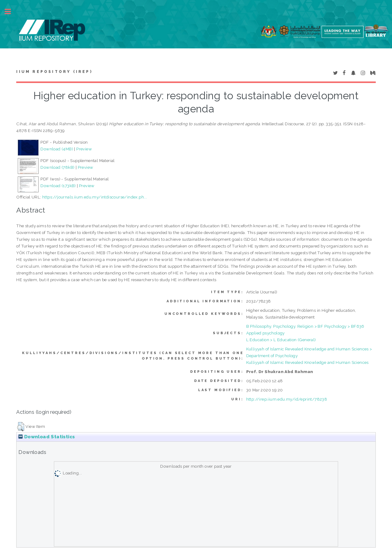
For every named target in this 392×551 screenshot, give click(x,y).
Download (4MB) (57, 149)
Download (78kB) (57, 167)
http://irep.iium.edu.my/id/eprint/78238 (287, 399)
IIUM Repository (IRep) (54, 72)
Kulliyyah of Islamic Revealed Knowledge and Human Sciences (307, 362)
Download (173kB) (58, 186)
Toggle (11, 11)
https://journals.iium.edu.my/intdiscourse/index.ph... (95, 197)
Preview (84, 149)
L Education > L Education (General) (281, 340)
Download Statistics (47, 437)
